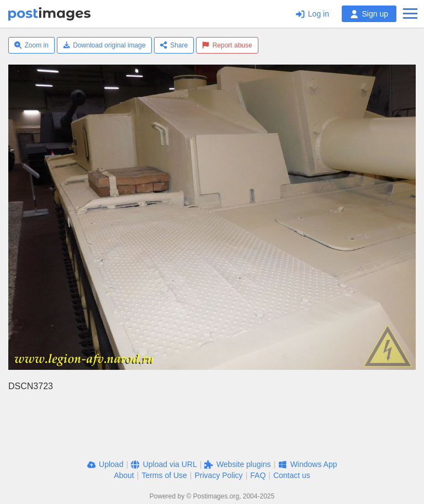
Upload (105, 464)
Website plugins (237, 464)
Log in (312, 14)
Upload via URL (164, 464)
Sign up (369, 14)
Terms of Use (164, 475)
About (124, 475)
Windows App (308, 464)
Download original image (104, 45)
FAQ (258, 475)
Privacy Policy (218, 475)
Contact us (292, 475)
